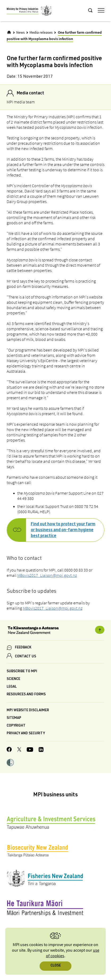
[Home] (9, 32)
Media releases (41, 33)
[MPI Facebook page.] (9, 750)
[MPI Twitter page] (19, 750)
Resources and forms (26, 695)
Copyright (16, 726)
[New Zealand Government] (55, 631)
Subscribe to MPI (22, 672)
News (20, 33)
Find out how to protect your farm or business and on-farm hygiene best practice (63, 530)
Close (56, 966)
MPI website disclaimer (28, 711)
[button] (10, 763)
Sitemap (14, 718)
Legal (12, 687)
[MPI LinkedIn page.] (41, 750)
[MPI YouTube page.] (30, 750)
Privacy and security (26, 734)
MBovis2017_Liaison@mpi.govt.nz (47, 575)
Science (13, 679)
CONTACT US (25, 657)
